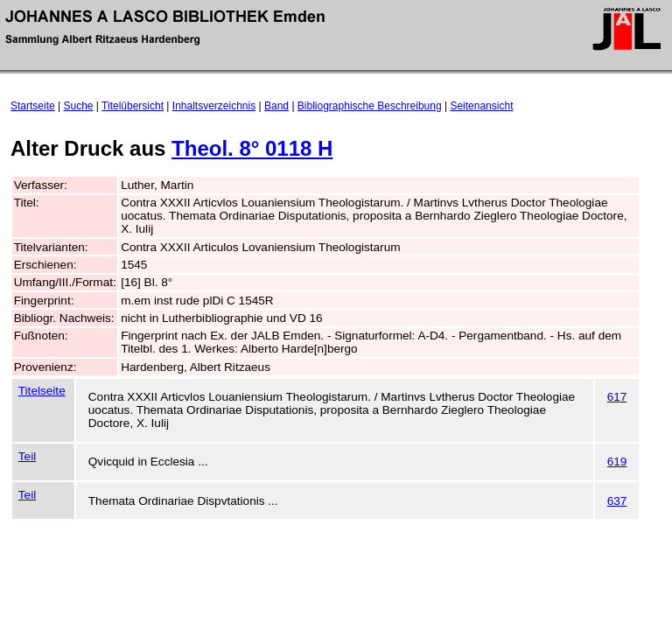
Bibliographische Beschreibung (370, 106)
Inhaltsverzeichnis (214, 106)
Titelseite (42, 391)
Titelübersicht (133, 106)
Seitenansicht (481, 106)
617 (617, 397)
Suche (79, 106)
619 (617, 462)
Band (276, 106)
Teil (27, 456)
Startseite (33, 106)
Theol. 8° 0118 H (252, 148)
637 (617, 501)
